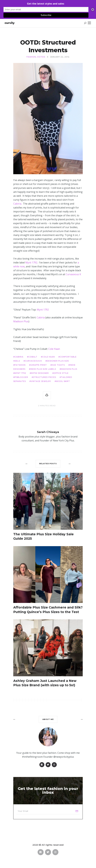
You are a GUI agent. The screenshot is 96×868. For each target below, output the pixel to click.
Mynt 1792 (31, 263)
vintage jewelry (41, 381)
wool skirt (63, 381)
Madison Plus (21, 321)
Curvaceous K (73, 274)
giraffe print (39, 365)
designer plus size (58, 361)
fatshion (20, 365)
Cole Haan (54, 349)
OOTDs (41, 57)
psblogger (21, 377)
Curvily (10, 23)
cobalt (33, 357)
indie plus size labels (43, 369)
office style (61, 373)
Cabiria (17, 204)
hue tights (58, 365)
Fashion (31, 57)
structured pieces (45, 377)
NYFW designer (40, 373)
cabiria (19, 357)
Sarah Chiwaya (48, 432)
